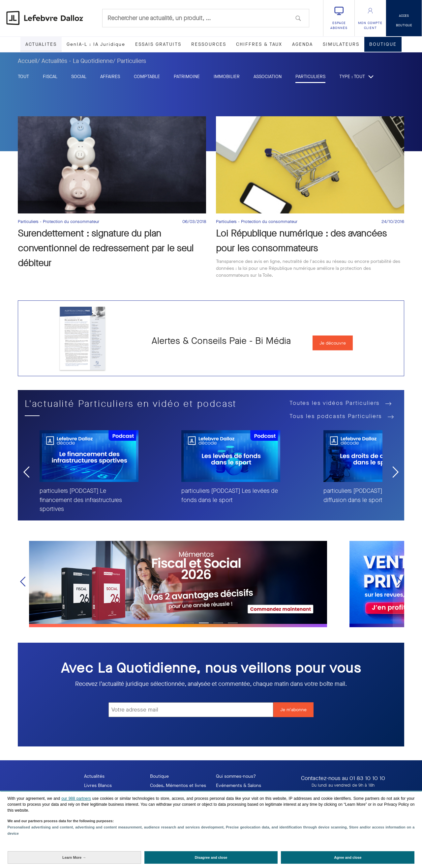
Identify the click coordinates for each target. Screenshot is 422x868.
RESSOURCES (209, 44)
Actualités (94, 776)
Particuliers (310, 77)
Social (79, 77)
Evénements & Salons (239, 785)
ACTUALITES (41, 44)
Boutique (159, 776)
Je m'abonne (293, 710)
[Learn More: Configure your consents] (74, 857)
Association (268, 77)
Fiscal (50, 77)
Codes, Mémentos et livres (178, 785)
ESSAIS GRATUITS (158, 44)
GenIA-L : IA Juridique (96, 44)
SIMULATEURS (341, 44)
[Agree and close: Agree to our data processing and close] (348, 857)
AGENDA (302, 44)
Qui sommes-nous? (236, 776)
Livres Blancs (98, 785)
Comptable (147, 77)
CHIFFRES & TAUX (259, 44)
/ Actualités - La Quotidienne (75, 61)
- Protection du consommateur (70, 222)
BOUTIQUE (383, 44)
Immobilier (227, 77)
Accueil (28, 61)
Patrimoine (187, 77)
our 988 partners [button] (76, 798)
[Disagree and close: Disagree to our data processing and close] (211, 857)
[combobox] (206, 18)
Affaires (110, 77)
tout (23, 77)
